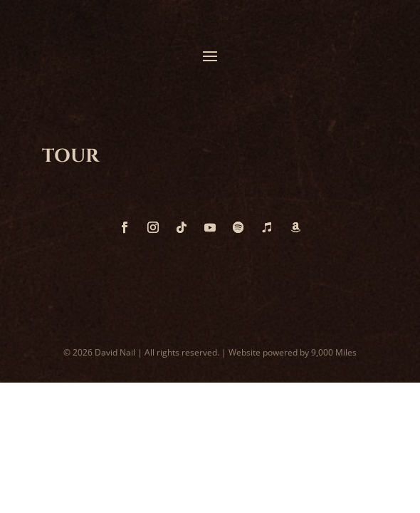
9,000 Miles (334, 352)
